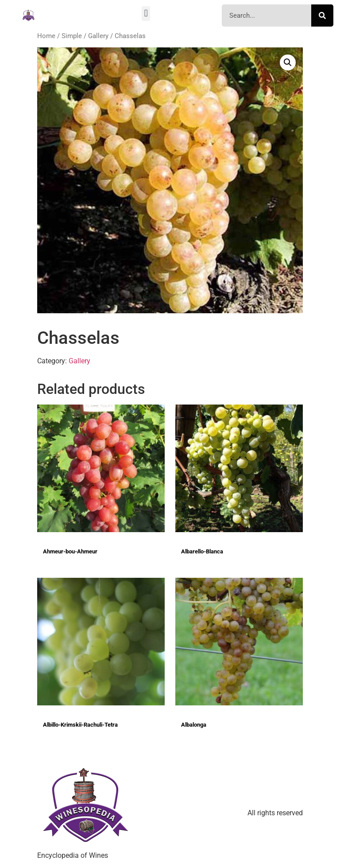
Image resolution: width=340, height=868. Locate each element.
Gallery (98, 36)
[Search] (322, 16)
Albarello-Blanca (202, 551)
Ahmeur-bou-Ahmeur (70, 551)
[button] (146, 14)
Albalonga (194, 725)
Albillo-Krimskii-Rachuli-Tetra (80, 725)
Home (46, 36)
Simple (72, 36)
